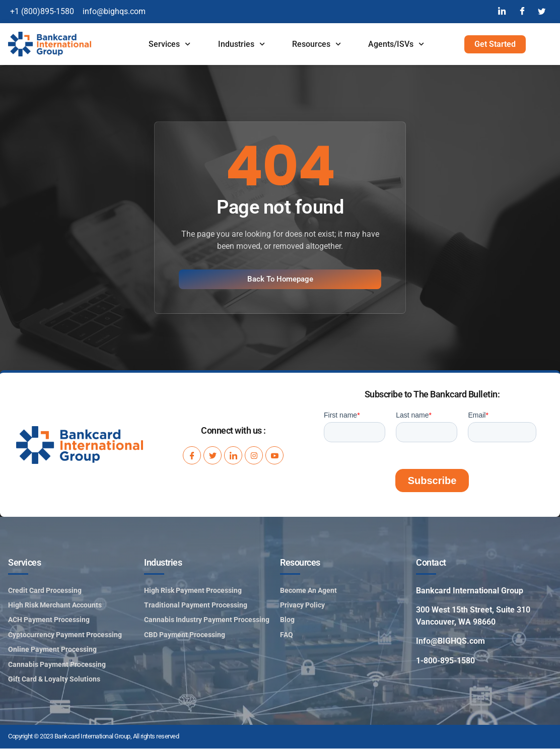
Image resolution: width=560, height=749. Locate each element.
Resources (317, 44)
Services (169, 44)
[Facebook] (522, 12)
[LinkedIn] (502, 12)
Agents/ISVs (396, 44)
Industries (241, 44)
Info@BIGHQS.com (450, 641)
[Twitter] (542, 12)
